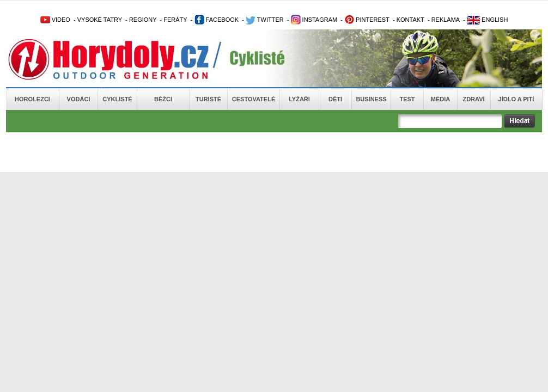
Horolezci (32, 99)
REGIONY (143, 20)
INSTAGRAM (314, 20)
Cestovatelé (254, 99)
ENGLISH (487, 20)
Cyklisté (117, 99)
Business (371, 99)
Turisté (208, 99)
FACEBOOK (217, 20)
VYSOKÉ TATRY (100, 20)
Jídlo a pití (516, 99)
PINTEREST (367, 20)
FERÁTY (175, 20)
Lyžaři (299, 99)
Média (440, 99)
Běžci (163, 99)
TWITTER (265, 20)
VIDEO (55, 20)
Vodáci (79, 99)
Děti (335, 99)
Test (407, 99)
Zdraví (473, 99)
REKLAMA (446, 20)
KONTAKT (410, 20)
